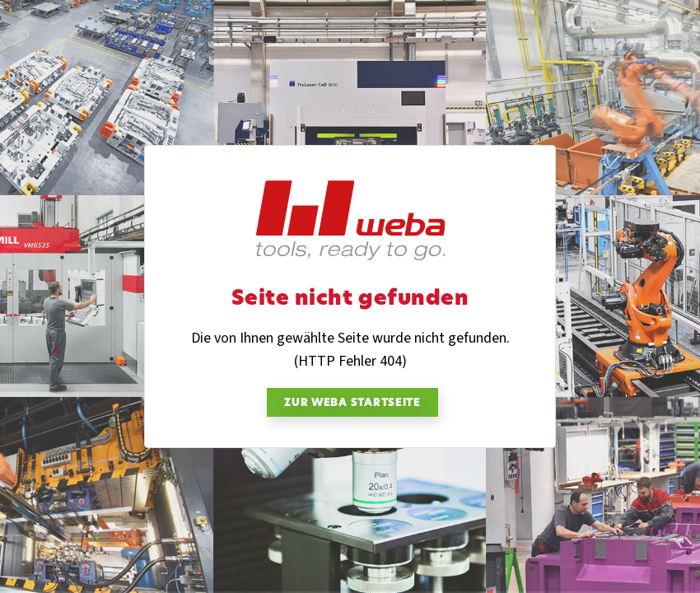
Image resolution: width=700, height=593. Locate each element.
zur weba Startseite (352, 404)
